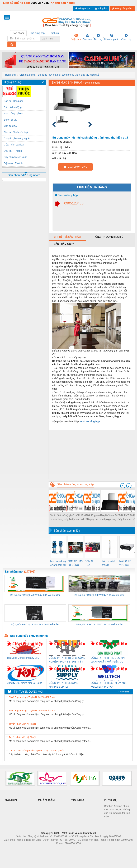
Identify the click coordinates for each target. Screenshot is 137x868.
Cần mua (88, 37)
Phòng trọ (47, 848)
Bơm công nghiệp (13, 113)
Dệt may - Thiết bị (14, 163)
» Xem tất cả (124, 692)
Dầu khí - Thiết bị (13, 151)
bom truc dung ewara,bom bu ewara (58, 563)
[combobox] (59, 39)
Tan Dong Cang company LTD (23, 658)
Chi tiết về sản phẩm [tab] (67, 237)
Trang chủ (10, 75)
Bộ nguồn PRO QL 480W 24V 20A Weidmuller (35, 595)
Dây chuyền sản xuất (15, 157)
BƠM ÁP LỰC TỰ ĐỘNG (75, 563)
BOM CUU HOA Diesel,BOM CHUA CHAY (92, 563)
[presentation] (123, 486)
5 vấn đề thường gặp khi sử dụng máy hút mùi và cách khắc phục (62, 517)
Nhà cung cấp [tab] (37, 33)
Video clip (126, 37)
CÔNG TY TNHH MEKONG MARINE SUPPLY (64, 685)
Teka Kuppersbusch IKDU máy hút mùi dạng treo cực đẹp (96, 517)
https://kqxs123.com (85, 848)
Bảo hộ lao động (13, 107)
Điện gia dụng (27, 75)
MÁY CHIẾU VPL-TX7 (126, 563)
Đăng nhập (83, 8)
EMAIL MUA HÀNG (76, 167)
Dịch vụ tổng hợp (66, 195)
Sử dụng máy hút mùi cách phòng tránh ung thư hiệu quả (69, 75)
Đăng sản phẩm (122, 8)
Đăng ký (101, 8)
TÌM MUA (78, 800)
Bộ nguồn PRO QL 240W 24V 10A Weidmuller (99, 595)
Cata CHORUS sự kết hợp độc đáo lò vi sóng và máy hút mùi (79, 517)
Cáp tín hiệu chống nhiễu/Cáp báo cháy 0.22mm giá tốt (37, 750)
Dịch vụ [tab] (55, 33)
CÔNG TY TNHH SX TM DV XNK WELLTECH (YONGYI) (108, 685)
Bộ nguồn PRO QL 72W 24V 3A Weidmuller (99, 624)
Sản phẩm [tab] (18, 33)
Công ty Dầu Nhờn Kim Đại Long (25, 683)
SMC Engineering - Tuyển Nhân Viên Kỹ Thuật (32, 697)
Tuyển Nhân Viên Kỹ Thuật (22, 724)
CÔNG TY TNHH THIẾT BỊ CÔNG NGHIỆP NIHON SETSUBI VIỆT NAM (67, 660)
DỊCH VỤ (111, 800)
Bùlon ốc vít (10, 120)
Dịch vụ (98, 37)
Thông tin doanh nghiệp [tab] (108, 237)
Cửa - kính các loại (14, 145)
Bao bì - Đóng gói (13, 101)
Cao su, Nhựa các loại (16, 132)
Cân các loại (11, 126)
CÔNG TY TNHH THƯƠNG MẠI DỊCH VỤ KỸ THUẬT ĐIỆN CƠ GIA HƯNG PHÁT (108, 660)
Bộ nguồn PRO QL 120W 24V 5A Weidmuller (35, 624)
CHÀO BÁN (46, 800)
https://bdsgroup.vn (64, 848)
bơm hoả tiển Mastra (109, 563)
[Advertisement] (92, 454)
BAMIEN (11, 800)
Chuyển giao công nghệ (17, 138)
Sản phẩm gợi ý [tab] (64, 244)
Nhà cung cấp (112, 37)
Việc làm (76, 37)
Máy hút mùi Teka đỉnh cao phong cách (113, 517)
